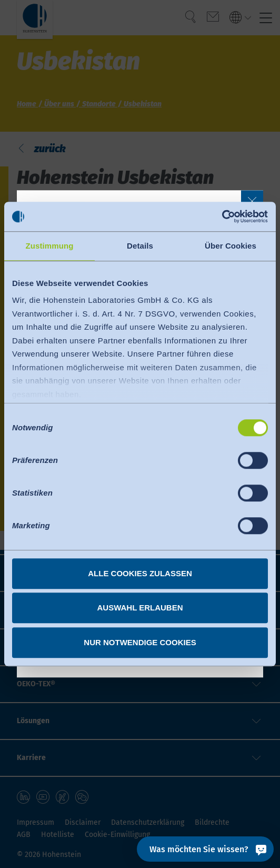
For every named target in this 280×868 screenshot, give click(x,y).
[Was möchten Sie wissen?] (205, 849)
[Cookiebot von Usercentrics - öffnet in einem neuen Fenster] (222, 216)
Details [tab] (140, 246)
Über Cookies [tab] (231, 246)
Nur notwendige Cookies (140, 642)
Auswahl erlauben (140, 608)
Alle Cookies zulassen (140, 573)
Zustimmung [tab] (50, 246)
